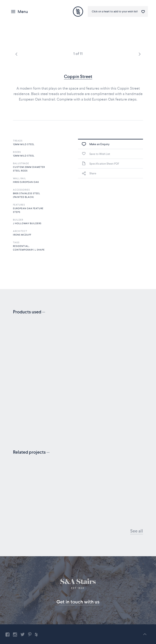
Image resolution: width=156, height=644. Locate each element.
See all (137, 531)
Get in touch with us (78, 602)
